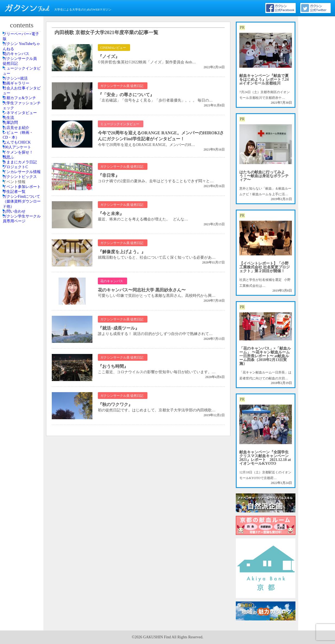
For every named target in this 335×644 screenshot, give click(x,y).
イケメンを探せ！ (22, 290)
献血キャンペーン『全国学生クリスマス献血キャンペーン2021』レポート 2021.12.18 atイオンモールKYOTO (265, 458)
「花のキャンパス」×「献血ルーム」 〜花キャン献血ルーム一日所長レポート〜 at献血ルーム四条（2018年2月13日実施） (265, 356)
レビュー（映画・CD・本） (22, 251)
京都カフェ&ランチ (22, 162)
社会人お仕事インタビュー (22, 145)
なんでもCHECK (22, 266)
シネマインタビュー (22, 197)
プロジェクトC (20, 332)
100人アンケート (22, 278)
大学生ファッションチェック (22, 180)
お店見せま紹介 (21, 236)
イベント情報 (19, 378)
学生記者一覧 (19, 408)
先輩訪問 (16, 224)
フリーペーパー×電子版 (23, 40)
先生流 (14, 212)
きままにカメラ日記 (22, 317)
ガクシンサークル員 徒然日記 (22, 87)
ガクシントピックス (22, 363)
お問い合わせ (19, 442)
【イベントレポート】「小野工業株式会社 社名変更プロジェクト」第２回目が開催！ (265, 267)
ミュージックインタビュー (22, 104)
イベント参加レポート (22, 393)
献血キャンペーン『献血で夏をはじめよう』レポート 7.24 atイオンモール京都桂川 (264, 79)
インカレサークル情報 (22, 346)
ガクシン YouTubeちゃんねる (22, 57)
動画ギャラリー (21, 131)
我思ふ (14, 302)
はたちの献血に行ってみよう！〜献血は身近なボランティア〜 (264, 176)
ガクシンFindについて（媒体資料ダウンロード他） (22, 425)
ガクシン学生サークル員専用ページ (22, 457)
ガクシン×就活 (20, 119)
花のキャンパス (21, 72)
